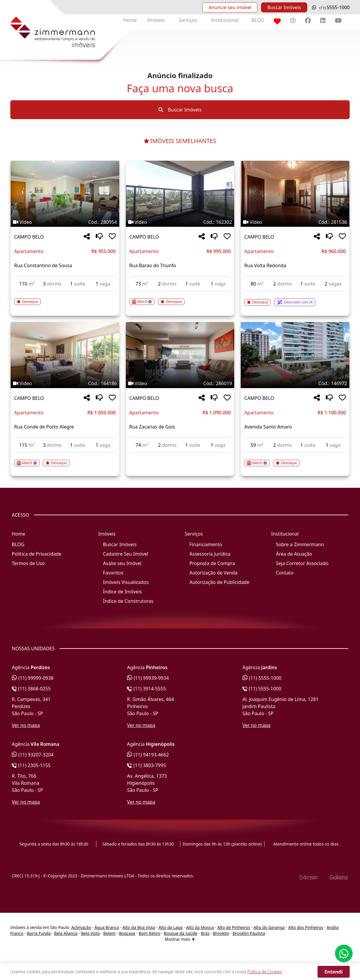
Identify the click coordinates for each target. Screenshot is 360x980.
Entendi (334, 972)
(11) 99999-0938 (33, 678)
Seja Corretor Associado (302, 563)
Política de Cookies (265, 972)
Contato (285, 573)
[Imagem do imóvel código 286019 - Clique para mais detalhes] (180, 355)
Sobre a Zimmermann (300, 544)
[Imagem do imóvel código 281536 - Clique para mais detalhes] (295, 194)
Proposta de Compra (212, 563)
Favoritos (113, 573)
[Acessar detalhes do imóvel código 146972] (295, 459)
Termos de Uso (28, 563)
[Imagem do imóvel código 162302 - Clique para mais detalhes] (180, 194)
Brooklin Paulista (249, 933)
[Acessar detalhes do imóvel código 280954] (65, 298)
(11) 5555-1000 (262, 678)
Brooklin (221, 933)
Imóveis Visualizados (126, 582)
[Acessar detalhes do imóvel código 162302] (180, 298)
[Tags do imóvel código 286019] (180, 383)
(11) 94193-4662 (148, 755)
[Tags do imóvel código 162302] (180, 222)
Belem (110, 933)
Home (130, 20)
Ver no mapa (26, 725)
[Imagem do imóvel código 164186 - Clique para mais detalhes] (65, 355)
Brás (205, 933)
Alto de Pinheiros (233, 927)
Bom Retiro (150, 933)
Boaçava (127, 933)
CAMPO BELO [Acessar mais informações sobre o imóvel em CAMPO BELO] (29, 237)
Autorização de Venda (213, 573)
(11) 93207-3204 (33, 755)
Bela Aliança (66, 933)
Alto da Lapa (170, 927)
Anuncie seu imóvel (230, 7)
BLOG (258, 20)
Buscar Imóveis (284, 7)
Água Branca (107, 927)
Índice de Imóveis (123, 592)
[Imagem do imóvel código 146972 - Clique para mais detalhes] (295, 355)
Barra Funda (39, 933)
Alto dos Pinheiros (306, 927)
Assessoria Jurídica (210, 554)
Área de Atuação (294, 554)
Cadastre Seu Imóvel (126, 554)
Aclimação (81, 927)
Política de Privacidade (37, 554)
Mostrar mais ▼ (180, 939)
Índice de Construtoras (128, 601)
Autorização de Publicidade (219, 582)
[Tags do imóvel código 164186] (65, 383)
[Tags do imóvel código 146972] (295, 383)
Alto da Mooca (200, 927)
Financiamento (206, 544)
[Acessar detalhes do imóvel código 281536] (295, 299)
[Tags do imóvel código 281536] (295, 222)
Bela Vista (90, 933)
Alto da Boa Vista (139, 927)
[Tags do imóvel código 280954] (65, 222)
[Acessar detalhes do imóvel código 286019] (180, 456)
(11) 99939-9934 (148, 678)
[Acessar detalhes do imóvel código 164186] (65, 459)
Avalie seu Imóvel (122, 563)
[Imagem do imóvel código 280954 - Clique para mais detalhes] (65, 194)
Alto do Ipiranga (269, 927)
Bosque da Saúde (181, 933)
